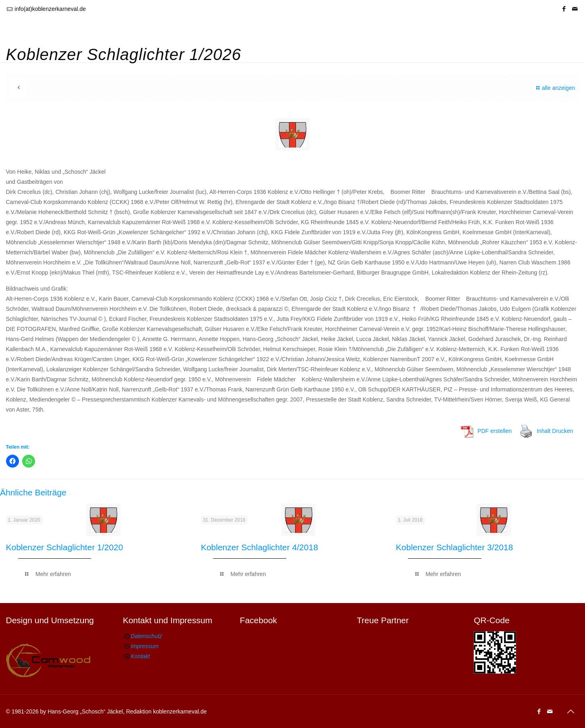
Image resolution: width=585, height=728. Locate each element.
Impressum (145, 646)
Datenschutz (146, 636)
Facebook (258, 620)
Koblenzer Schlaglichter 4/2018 (259, 547)
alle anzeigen (554, 88)
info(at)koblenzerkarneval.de (50, 9)
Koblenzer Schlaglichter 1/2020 (65, 547)
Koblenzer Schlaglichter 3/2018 (455, 547)
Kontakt (140, 656)
